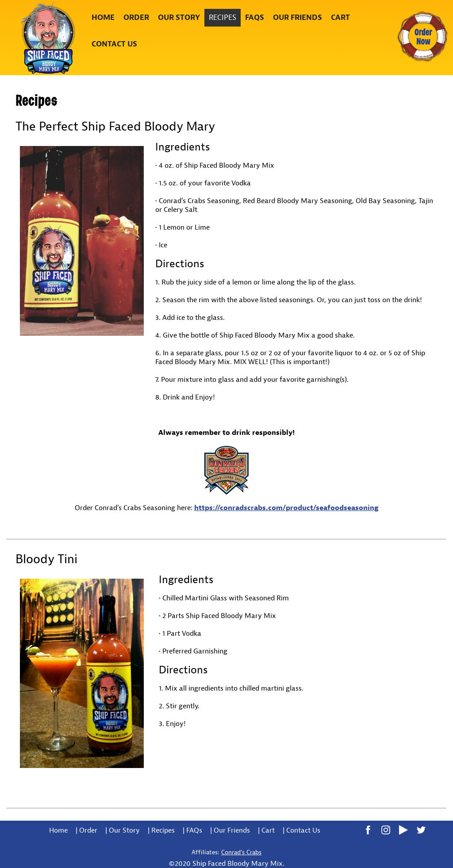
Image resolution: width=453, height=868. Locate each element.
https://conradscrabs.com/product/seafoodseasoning (286, 508)
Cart (340, 17)
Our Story (179, 17)
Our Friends (298, 17)
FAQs (255, 17)
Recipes (223, 17)
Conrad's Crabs (241, 852)
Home (103, 17)
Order (136, 17)
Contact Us (114, 44)
